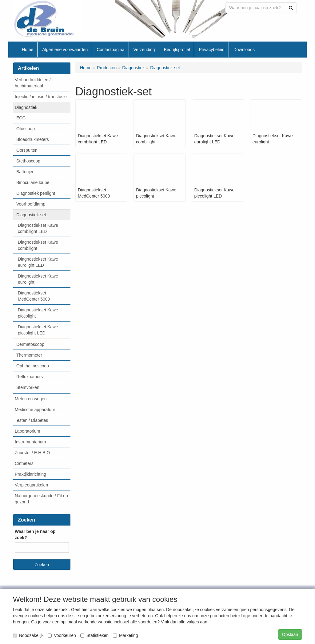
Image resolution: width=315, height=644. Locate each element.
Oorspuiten (27, 150)
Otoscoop (26, 129)
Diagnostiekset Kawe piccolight (38, 313)
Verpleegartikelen (31, 485)
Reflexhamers (30, 377)
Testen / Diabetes (31, 420)
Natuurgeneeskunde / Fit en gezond (41, 499)
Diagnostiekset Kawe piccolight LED (38, 330)
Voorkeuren (62, 635)
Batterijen (25, 172)
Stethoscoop (28, 161)
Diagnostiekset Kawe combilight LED (38, 228)
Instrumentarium (30, 442)
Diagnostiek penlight (36, 193)
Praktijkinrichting (30, 474)
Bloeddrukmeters (33, 139)
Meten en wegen (31, 399)
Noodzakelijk (28, 635)
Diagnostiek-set (31, 215)
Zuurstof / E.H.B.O (32, 453)
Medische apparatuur (35, 410)
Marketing (125, 635)
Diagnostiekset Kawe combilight (38, 245)
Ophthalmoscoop (33, 366)
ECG (21, 118)
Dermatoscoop (30, 344)
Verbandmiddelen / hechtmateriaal (33, 83)
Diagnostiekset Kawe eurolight (38, 279)
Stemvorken (28, 387)
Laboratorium (28, 431)
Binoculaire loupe (33, 182)
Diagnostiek (26, 107)
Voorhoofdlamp (31, 204)
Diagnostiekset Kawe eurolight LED (38, 262)
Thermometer (29, 355)
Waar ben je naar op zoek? (35, 534)
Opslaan (290, 634)
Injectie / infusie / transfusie (41, 97)
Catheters (24, 463)
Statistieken (94, 635)
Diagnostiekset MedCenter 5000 (34, 296)
